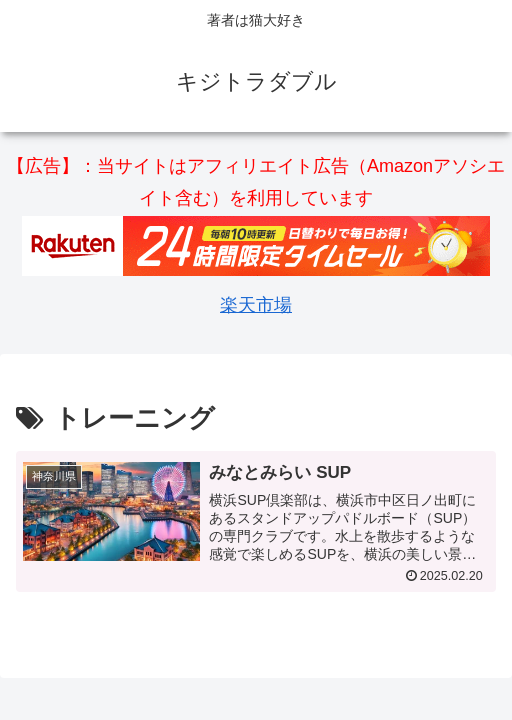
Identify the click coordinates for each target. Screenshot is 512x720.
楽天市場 (256, 305)
